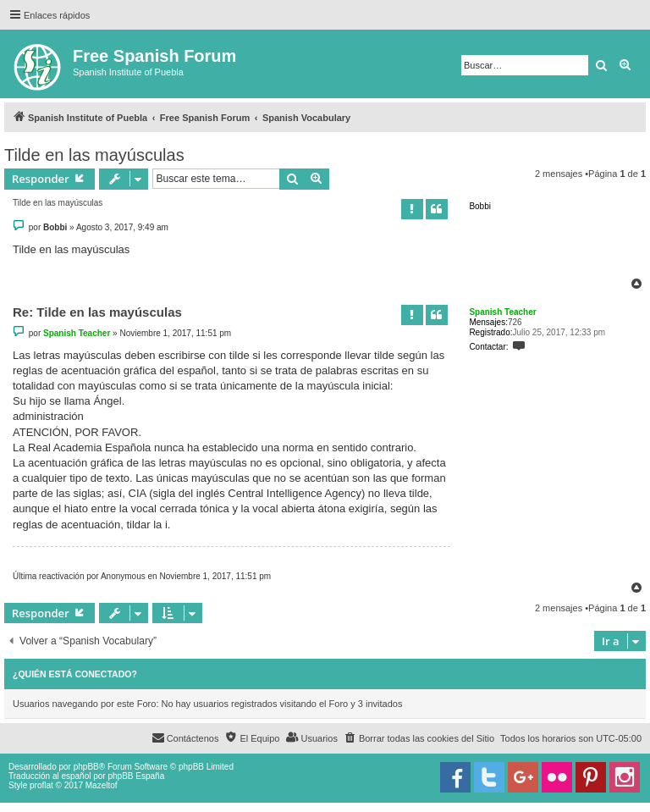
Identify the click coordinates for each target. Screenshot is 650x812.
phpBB (86, 767)
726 (515, 322)
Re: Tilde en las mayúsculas (97, 312)
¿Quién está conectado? (75, 674)
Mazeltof (102, 785)
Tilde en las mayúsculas (94, 155)
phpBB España (136, 776)
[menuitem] (419, 738)
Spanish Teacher (502, 312)
